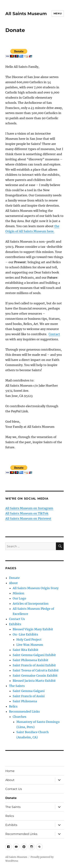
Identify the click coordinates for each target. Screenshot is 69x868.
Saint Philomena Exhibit (31, 660)
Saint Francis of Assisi (29, 696)
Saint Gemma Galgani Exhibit (34, 655)
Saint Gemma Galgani (29, 691)
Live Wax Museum (30, 645)
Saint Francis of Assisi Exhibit (34, 665)
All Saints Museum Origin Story (36, 588)
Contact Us (17, 619)
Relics (13, 706)
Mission (18, 593)
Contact (54, 334)
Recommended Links (24, 712)
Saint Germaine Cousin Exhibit (35, 676)
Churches (20, 717)
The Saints (17, 686)
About (13, 583)
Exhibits (15, 624)
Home (10, 771)
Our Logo (19, 598)
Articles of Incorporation (31, 604)
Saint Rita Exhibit (26, 650)
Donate (14, 578)
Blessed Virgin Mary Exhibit (33, 629)
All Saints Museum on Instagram (29, 508)
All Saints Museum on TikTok (27, 513)
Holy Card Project (29, 640)
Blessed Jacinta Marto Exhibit (34, 681)
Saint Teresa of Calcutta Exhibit (36, 670)
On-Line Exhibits (25, 634)
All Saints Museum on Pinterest (28, 518)
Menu (58, 13)
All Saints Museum (26, 14)
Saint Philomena (25, 701)
